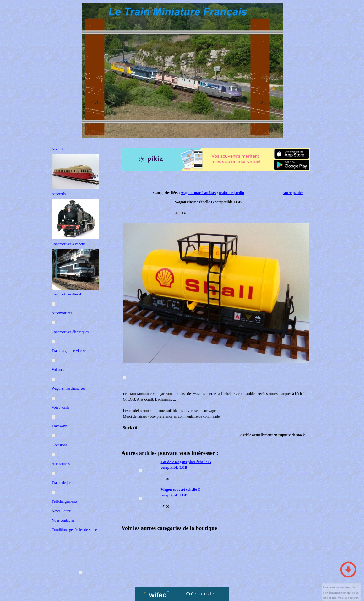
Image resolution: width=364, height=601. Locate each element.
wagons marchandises (198, 193)
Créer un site (200, 593)
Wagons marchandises (69, 388)
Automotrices (62, 313)
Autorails (59, 194)
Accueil (58, 149)
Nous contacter (63, 520)
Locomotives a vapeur (69, 244)
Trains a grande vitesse (69, 351)
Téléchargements (65, 501)
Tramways (60, 426)
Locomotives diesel (67, 294)
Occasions (60, 445)
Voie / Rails (61, 407)
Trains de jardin (64, 483)
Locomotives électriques (70, 332)
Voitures (58, 370)
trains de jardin (231, 193)
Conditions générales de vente (74, 530)
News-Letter (61, 511)
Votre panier (293, 193)
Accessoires (61, 464)
